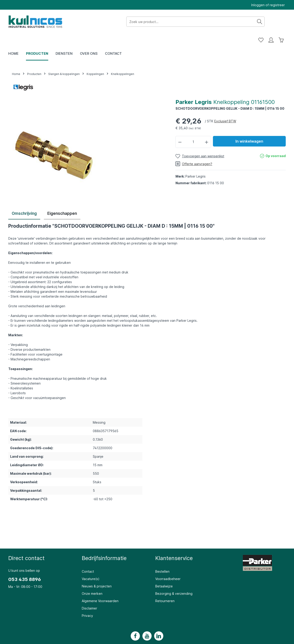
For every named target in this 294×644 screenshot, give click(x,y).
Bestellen (162, 559)
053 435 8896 (25, 567)
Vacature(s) (91, 566)
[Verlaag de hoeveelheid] (180, 129)
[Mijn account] (271, 22)
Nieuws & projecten (97, 573)
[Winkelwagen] (281, 22)
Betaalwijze (164, 573)
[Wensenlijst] (261, 22)
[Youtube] (147, 623)
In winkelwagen (249, 128)
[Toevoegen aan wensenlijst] (200, 143)
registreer (277, 5)
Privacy (87, 603)
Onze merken (92, 581)
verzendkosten (211, 638)
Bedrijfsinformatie (104, 545)
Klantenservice (174, 545)
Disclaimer (89, 595)
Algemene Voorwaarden (100, 588)
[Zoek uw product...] (142, 22)
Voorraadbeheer (168, 566)
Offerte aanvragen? (194, 151)
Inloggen (258, 5)
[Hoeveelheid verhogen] (207, 129)
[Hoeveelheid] (193, 129)
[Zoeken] (211, 22)
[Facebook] (135, 623)
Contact (88, 559)
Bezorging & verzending (174, 581)
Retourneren (165, 588)
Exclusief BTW (225, 108)
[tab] (24, 201)
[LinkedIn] (159, 623)
